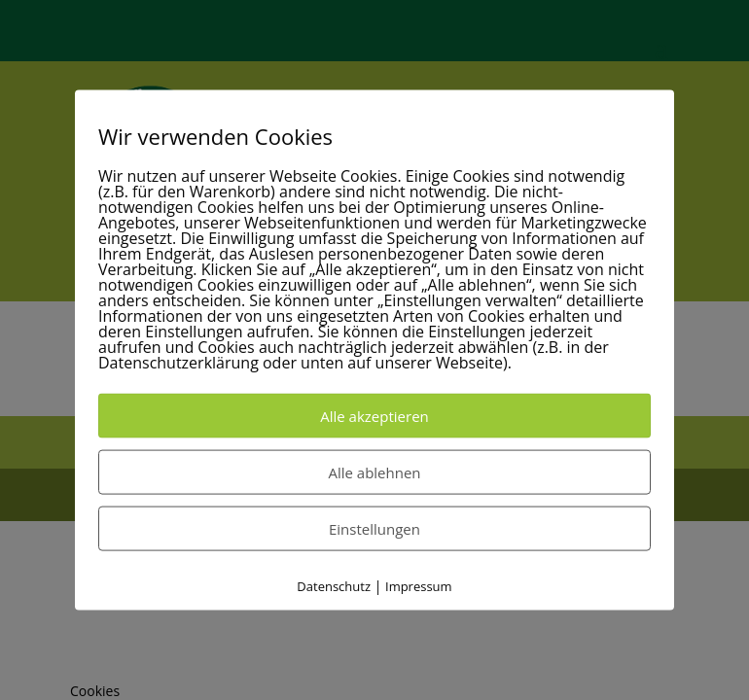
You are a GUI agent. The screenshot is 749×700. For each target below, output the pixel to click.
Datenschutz (334, 586)
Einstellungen (374, 529)
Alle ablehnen (374, 472)
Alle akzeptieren (374, 416)
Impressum (419, 586)
